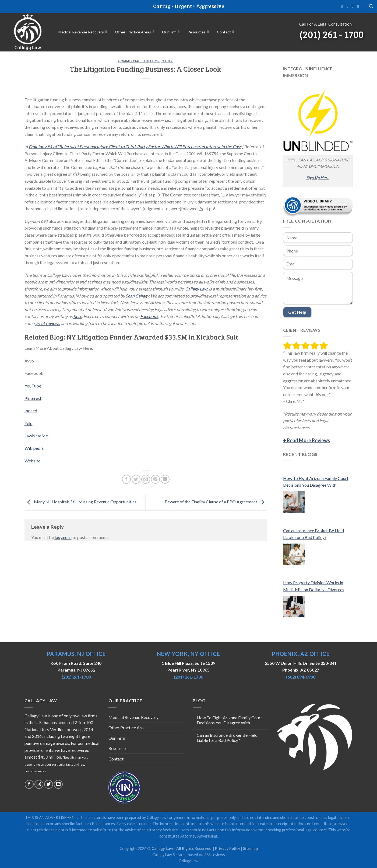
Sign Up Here (318, 177)
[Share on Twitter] (136, 479)
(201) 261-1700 (76, 677)
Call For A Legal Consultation (325, 24)
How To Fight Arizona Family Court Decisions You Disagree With (316, 482)
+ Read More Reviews (307, 440)
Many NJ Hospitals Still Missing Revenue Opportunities (80, 502)
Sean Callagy (137, 296)
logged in (63, 537)
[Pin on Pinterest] (155, 479)
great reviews (48, 323)
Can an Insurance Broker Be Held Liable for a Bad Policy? (313, 534)
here (78, 316)
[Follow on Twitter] (49, 784)
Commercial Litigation (139, 61)
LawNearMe (36, 436)
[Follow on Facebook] (29, 784)
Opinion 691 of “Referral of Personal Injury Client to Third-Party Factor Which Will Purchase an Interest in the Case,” (136, 146)
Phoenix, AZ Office (301, 654)
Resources (198, 32)
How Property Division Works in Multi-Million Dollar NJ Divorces (314, 586)
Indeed (31, 411)
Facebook (149, 316)
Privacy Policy (228, 848)
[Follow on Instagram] (39, 784)
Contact (225, 32)
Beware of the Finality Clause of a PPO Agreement (216, 502)
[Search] (371, 6)
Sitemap (250, 848)
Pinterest (33, 398)
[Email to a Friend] (146, 479)
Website (32, 461)
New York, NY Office (188, 654)
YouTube (33, 386)
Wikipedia (34, 448)
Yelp (29, 423)
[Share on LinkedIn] (165, 479)
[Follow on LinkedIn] (58, 784)
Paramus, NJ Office (76, 654)
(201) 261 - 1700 (331, 34)
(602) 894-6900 (301, 677)
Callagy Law (196, 289)
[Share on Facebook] (126, 479)
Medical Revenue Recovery (83, 32)
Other (167, 61)
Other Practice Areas (134, 32)
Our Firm (171, 32)
